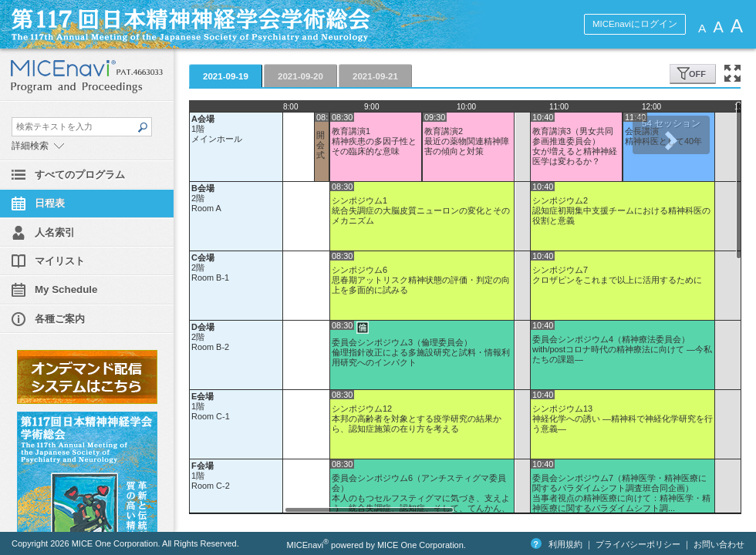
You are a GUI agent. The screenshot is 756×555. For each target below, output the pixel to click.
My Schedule (66, 289)
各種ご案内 (60, 319)
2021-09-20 (300, 76)
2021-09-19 (226, 76)
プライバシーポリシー (638, 544)
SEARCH (142, 127)
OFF (697, 74)
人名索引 (55, 232)
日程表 (50, 203)
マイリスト (60, 261)
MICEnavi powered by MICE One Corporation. (376, 545)
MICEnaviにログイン (635, 24)
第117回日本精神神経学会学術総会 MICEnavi (243, 24)
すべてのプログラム (80, 175)
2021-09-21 (375, 76)
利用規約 (565, 544)
